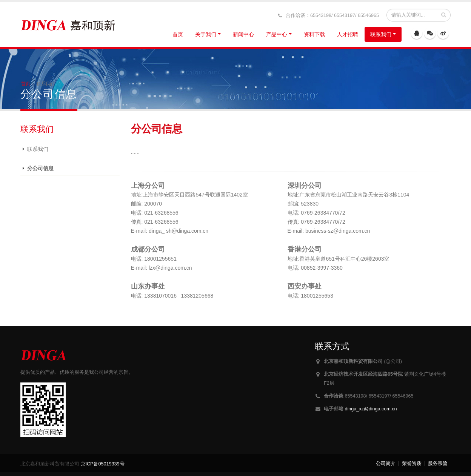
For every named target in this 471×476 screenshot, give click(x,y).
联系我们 (381, 34)
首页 (178, 34)
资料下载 (314, 34)
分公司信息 (40, 168)
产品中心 (277, 34)
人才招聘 (348, 34)
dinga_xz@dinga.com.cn (371, 409)
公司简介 (386, 464)
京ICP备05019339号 (103, 464)
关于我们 (206, 34)
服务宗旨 (438, 464)
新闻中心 (243, 34)
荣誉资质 (412, 464)
